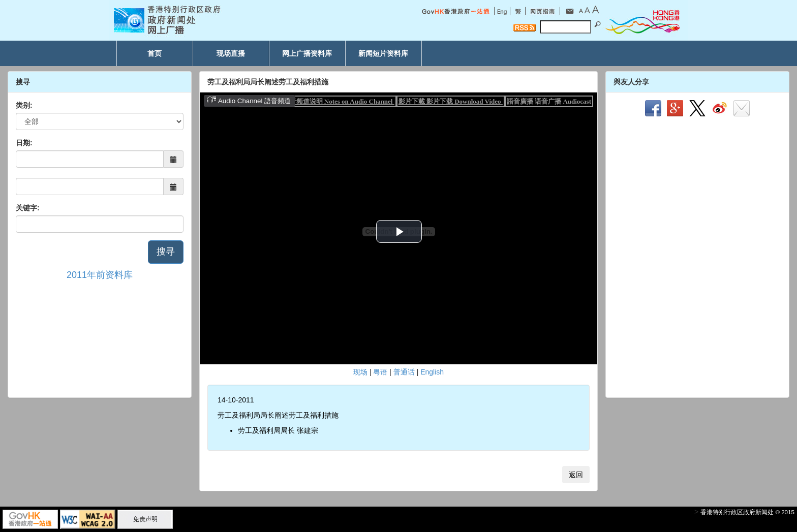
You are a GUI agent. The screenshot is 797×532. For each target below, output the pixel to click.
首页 (155, 53)
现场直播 (231, 53)
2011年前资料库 (100, 275)
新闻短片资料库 (383, 53)
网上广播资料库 (307, 53)
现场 (360, 372)
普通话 (404, 372)
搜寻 (166, 252)
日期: (24, 143)
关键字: (28, 208)
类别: (24, 105)
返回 (576, 475)
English (432, 372)
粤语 (380, 372)
